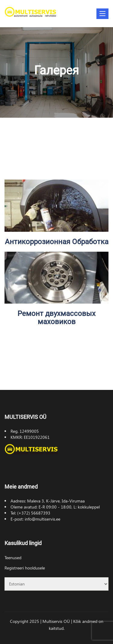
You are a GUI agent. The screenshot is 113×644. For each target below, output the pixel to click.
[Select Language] (56, 584)
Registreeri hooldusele (25, 568)
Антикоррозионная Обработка (57, 242)
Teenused (13, 558)
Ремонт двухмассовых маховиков (56, 317)
